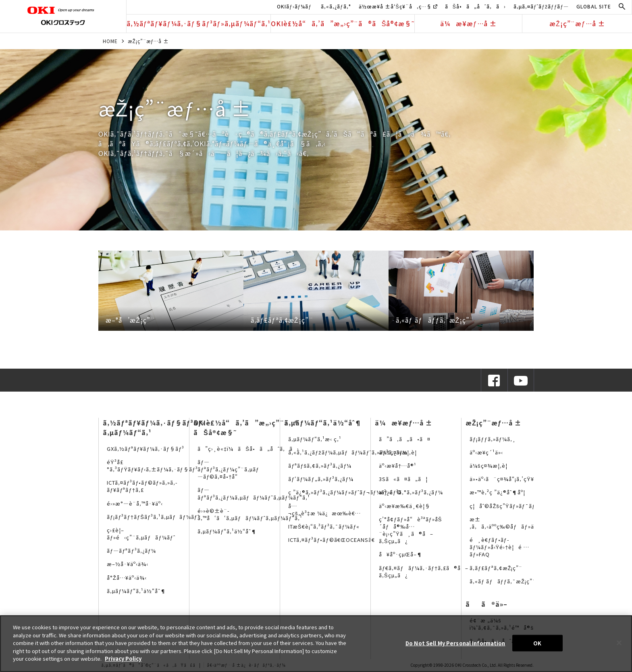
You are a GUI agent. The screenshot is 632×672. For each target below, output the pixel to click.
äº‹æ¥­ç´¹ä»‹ (486, 452)
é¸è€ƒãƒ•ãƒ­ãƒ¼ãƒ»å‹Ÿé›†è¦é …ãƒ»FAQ (499, 547)
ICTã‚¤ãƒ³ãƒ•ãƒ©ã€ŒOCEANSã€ (334, 540)
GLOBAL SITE (594, 6)
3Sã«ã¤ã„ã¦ (403, 479)
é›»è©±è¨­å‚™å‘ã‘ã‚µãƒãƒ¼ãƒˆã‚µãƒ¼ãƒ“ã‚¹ (250, 514)
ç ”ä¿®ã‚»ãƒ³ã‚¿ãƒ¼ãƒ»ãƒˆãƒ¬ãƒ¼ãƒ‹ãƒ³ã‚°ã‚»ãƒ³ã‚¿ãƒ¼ (366, 492)
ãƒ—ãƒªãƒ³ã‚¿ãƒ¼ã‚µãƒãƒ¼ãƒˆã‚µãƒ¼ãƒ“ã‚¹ (254, 493)
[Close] (619, 643)
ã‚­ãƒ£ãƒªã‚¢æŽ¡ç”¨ (496, 568)
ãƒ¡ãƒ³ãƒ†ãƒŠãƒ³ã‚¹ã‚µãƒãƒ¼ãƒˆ (153, 517)
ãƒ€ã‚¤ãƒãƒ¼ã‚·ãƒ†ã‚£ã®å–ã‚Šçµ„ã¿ (424, 571)
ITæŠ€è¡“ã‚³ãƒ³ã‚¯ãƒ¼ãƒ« (324, 526)
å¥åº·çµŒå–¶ (401, 554)
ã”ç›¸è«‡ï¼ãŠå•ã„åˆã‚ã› (248, 449)
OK (537, 643)
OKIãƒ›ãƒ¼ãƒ (295, 6)
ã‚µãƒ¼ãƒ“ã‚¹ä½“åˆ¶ (136, 591)
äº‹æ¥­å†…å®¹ (398, 466)
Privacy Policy (123, 659)
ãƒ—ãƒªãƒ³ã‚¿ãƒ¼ (131, 551)
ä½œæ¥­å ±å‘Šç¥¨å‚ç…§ (398, 6)
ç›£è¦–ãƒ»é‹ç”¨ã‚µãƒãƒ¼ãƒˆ (141, 534)
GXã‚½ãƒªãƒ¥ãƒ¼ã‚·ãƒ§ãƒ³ (146, 449)
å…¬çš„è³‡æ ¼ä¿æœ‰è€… (324, 509)
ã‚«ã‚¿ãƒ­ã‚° (336, 6)
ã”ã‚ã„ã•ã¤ (405, 439)
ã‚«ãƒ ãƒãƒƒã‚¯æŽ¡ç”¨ (503, 581)
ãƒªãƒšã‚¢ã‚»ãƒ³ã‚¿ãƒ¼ (320, 466)
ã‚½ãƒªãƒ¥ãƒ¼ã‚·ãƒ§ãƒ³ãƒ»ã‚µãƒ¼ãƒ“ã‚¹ (199, 23)
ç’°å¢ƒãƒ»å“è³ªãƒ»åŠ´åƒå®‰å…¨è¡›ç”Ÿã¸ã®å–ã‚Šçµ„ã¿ (410, 530)
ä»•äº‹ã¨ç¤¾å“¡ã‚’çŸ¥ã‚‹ (505, 479)
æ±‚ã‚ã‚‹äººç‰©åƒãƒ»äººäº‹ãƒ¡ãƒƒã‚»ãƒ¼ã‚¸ (531, 523)
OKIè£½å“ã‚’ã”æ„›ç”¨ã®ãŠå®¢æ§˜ (343, 23)
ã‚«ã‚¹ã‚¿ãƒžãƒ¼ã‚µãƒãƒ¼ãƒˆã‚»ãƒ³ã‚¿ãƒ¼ (348, 452)
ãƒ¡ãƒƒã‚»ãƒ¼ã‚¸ (493, 439)
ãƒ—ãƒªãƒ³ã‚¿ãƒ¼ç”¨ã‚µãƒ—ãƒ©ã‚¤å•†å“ (228, 469)
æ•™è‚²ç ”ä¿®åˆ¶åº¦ (497, 492)
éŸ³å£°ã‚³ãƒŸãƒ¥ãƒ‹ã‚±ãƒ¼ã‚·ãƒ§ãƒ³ (152, 466)
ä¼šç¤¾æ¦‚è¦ (400, 452)
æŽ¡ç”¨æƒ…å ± (577, 23)
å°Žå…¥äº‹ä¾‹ (127, 578)
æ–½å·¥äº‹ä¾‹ (128, 564)
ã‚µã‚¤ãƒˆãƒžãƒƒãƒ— (541, 6)
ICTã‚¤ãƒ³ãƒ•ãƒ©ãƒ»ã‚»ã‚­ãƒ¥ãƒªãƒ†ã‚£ (142, 486)
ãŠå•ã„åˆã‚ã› (475, 6)
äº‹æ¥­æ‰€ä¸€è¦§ (405, 506)
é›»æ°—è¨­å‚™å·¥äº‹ (135, 503)
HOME (110, 41)
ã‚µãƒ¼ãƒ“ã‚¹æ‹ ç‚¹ (315, 439)
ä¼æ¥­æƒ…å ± (468, 23)
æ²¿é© (390, 492)
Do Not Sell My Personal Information (455, 643)
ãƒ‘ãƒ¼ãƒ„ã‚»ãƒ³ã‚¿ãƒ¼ (321, 479)
